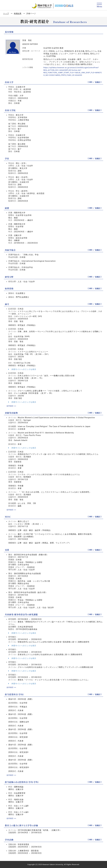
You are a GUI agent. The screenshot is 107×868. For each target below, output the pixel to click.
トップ (6, 13)
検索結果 (18, 13)
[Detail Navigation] (99, 5)
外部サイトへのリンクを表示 (22, 369)
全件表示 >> (12, 406)
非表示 (98, 82)
